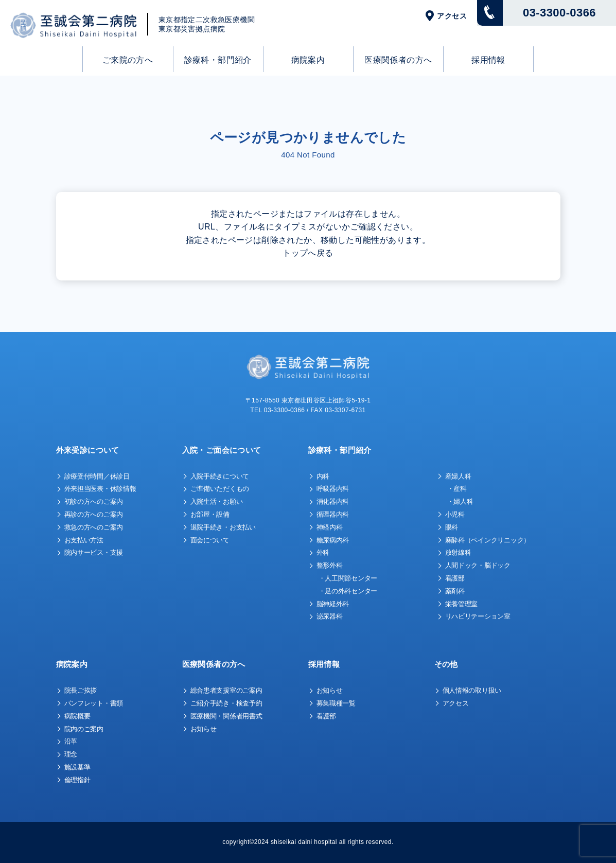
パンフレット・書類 (94, 703)
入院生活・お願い (217, 501)
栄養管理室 (462, 604)
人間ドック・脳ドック (478, 565)
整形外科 (330, 565)
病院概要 (77, 716)
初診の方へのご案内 (94, 501)
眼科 (452, 527)
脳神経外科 (333, 604)
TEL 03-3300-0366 (277, 410)
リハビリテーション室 (478, 616)
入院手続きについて (220, 476)
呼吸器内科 (333, 489)
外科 (323, 552)
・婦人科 (460, 501)
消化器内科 (333, 501)
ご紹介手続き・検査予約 (226, 703)
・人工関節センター (348, 578)
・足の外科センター (348, 591)
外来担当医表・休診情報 (100, 489)
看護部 (455, 578)
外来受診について (88, 450)
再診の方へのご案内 (94, 514)
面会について (210, 540)
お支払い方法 (84, 540)
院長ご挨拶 (81, 690)
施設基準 (77, 767)
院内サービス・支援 (94, 552)
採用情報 (488, 60)
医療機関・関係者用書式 (226, 716)
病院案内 (308, 60)
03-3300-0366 (559, 13)
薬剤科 (455, 591)
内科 (323, 476)
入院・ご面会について (222, 450)
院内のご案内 (84, 729)
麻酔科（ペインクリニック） (488, 540)
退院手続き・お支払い (223, 527)
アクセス (452, 16)
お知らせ (204, 729)
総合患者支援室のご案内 (226, 690)
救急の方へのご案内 (94, 527)
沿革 (71, 741)
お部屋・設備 (210, 514)
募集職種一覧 (336, 703)
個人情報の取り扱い (472, 690)
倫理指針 (77, 780)
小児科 (455, 514)
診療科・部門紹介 (218, 60)
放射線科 (458, 552)
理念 (71, 754)
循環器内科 (333, 514)
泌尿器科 (330, 616)
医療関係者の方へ (398, 60)
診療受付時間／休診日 (97, 476)
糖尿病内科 (333, 540)
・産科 (457, 489)
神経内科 (330, 527)
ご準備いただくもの (220, 489)
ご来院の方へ (128, 60)
